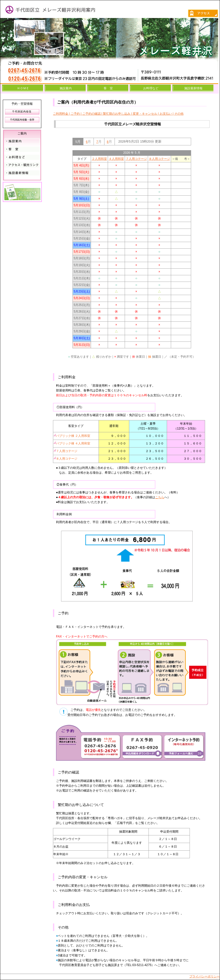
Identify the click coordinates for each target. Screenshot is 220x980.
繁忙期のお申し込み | (118, 114)
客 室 (108, 88)
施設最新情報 (193, 88)
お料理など (151, 88)
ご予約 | (77, 114)
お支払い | (167, 114)
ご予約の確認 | (93, 114)
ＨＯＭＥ (23, 88)
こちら (160, 497)
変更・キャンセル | (146, 114)
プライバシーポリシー (205, 976)
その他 (179, 114)
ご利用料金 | (62, 114)
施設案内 (66, 88)
